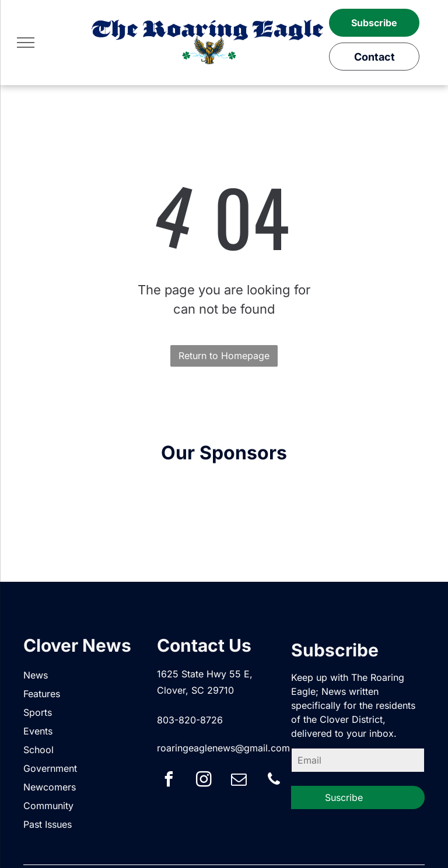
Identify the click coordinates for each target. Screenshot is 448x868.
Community (48, 806)
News (36, 675)
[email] (239, 781)
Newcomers (50, 787)
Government (50, 768)
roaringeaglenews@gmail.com (223, 748)
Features (42, 694)
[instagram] (204, 781)
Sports (38, 712)
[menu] (26, 43)
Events (38, 731)
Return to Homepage (224, 356)
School (38, 750)
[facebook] (169, 781)
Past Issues (48, 824)
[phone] (274, 781)
